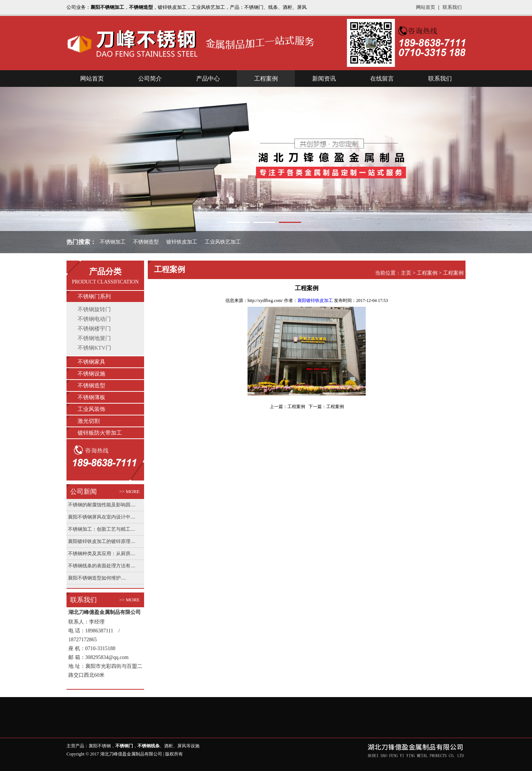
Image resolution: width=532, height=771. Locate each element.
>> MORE (129, 491)
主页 (406, 273)
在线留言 (382, 79)
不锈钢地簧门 (94, 338)
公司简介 (150, 79)
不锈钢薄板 (91, 397)
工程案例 (266, 79)
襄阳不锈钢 (100, 746)
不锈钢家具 (91, 362)
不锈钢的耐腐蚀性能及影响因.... (102, 505)
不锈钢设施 (91, 374)
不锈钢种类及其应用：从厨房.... (102, 553)
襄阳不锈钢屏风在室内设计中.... (102, 517)
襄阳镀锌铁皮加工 (315, 300)
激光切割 (89, 421)
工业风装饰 (91, 409)
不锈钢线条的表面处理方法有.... (102, 566)
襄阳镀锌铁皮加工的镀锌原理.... (102, 541)
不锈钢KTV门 (94, 348)
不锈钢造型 (91, 385)
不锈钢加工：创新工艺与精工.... (102, 529)
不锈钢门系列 (94, 296)
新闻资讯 (324, 79)
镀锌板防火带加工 (100, 433)
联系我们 (452, 7)
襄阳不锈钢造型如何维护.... (97, 578)
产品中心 (208, 79)
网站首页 (426, 7)
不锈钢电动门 (94, 319)
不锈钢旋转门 (94, 309)
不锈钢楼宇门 (94, 329)
